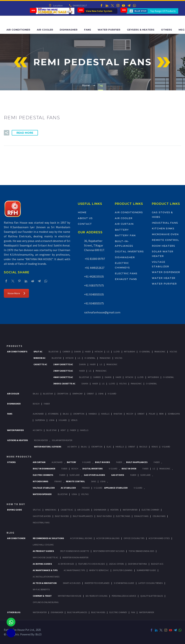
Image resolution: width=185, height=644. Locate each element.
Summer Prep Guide (146, 570)
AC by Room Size (66, 564)
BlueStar (53, 352)
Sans (94, 481)
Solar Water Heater (62, 440)
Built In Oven (129, 469)
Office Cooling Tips (134, 538)
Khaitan (118, 414)
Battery (122, 230)
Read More (25, 133)
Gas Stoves (118, 475)
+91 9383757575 (94, 285)
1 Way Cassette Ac (63, 364)
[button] (7, 133)
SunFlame (75, 475)
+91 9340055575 (94, 303)
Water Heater (164, 278)
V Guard (63, 420)
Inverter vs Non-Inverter (75, 557)
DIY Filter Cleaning (123, 570)
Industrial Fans (165, 223)
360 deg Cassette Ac (64, 384)
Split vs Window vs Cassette (75, 551)
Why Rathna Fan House (70, 596)
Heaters (114, 510)
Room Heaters (163, 246)
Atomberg (53, 414)
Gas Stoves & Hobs (94, 475)
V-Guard (112, 394)
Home (82, 212)
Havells (105, 414)
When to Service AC (99, 570)
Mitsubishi (129, 352)
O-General (145, 352)
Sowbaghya (174, 414)
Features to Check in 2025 (91, 564)
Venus (74, 420)
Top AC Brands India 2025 (141, 551)
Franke (58, 481)
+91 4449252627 (94, 268)
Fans (88, 30)
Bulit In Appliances (83, 516)
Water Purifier (109, 30)
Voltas (173, 352)
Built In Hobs (102, 462)
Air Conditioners (129, 212)
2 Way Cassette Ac (63, 371)
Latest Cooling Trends (150, 583)
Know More (16, 293)
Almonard (38, 414)
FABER (73, 430)
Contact (85, 224)
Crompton (63, 394)
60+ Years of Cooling (97, 596)
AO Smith (37, 430)
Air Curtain (124, 224)
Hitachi (99, 352)
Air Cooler (45, 30)
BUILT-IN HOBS (98, 612)
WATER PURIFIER (147, 612)
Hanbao (93, 414)
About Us (85, 218)
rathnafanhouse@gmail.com (102, 312)
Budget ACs (157, 564)
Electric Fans (126, 273)
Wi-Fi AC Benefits (41, 589)
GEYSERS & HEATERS (17, 440)
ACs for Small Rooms (81, 538)
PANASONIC (165, 469)
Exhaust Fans (126, 279)
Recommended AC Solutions (48, 538)
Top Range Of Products (163, 11)
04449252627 (79, 5)
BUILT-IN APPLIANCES (77, 612)
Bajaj (36, 394)
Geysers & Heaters (141, 30)
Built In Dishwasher (44, 469)
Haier (88, 352)
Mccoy (130, 414)
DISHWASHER (57, 612)
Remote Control (165, 240)
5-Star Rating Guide (124, 583)
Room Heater (41, 440)
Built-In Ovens (104, 516)
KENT (63, 430)
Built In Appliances (137, 462)
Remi (161, 414)
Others (166, 30)
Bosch (36, 404)
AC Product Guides (43, 551)
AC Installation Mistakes (46, 577)
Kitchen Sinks (163, 228)
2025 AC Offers (116, 564)
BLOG (11, 533)
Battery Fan (125, 235)
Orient (90, 394)
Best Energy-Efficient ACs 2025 (109, 551)
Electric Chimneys (43, 475)
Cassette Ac (40, 364)
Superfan (40, 420)
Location (58, 5)
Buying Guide (15, 510)
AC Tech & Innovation (45, 583)
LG (154, 469)
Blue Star (51, 430)
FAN (133, 612)
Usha (101, 394)
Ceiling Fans (159, 516)
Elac (109, 447)
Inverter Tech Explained (97, 583)
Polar (152, 414)
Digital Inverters (129, 251)
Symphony (77, 394)
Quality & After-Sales (152, 596)
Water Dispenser (166, 272)
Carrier (66, 352)
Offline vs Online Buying (46, 602)
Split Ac (38, 352)
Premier (86, 488)
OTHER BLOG (14, 612)
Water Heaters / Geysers (48, 447)
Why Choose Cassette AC (46, 557)
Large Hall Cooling (43, 545)
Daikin (77, 352)
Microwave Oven (165, 234)
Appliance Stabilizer (116, 488)
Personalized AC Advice (124, 596)
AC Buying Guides (42, 564)
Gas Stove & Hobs (42, 516)
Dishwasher (69, 30)
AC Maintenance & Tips (45, 570)
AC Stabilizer (68, 488)
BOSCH (75, 469)
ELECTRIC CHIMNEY (118, 612)
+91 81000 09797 (95, 259)
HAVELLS (84, 430)
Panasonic (160, 352)
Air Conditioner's (17, 352)
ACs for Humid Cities (159, 538)
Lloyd (117, 352)
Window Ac (39, 358)
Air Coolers (83, 510)
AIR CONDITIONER (16, 538)
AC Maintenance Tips (74, 570)
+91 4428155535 (94, 276)
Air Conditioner (18, 30)
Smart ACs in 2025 (72, 583)
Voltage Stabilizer (44, 488)
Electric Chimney (150, 510)
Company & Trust (42, 596)
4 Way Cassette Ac (63, 377)
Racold (143, 447)
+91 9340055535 (94, 294)
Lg (108, 352)
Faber (47, 404)
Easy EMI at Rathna (137, 564)
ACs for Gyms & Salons (108, 538)
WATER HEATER (40, 612)
